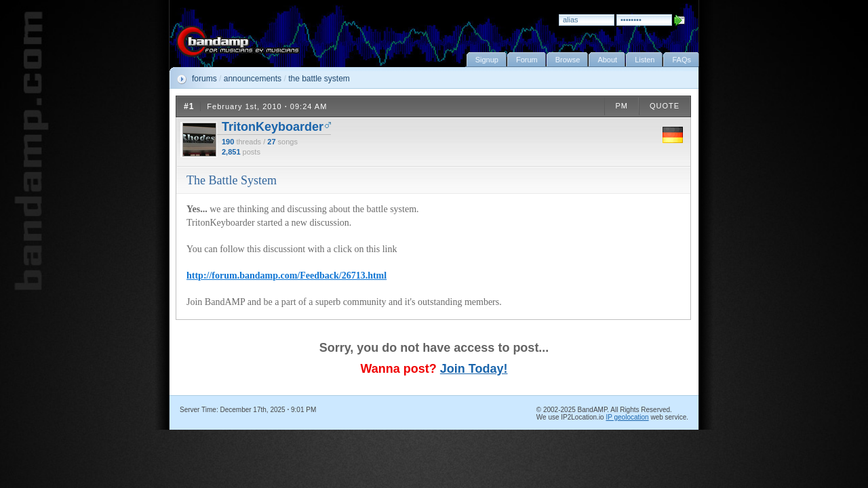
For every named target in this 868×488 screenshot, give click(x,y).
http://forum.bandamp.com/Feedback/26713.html (287, 276)
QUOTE (665, 106)
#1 (189, 106)
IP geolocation (627, 417)
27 (271, 142)
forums (204, 79)
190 (228, 142)
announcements (253, 79)
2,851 (231, 152)
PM (622, 106)
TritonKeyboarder (273, 127)
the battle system (319, 79)
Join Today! (474, 369)
